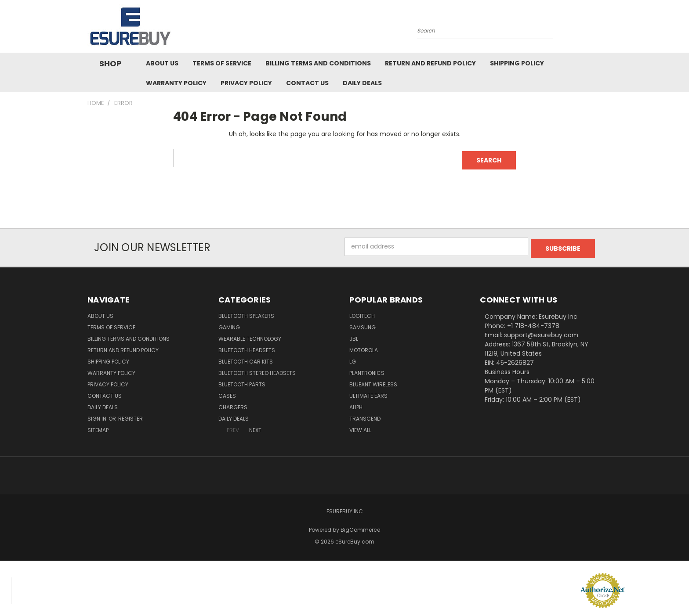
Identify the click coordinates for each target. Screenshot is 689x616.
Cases (227, 392)
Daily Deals (362, 83)
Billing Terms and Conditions (318, 63)
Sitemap (98, 426)
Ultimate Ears (368, 392)
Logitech (362, 312)
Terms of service (222, 63)
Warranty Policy (176, 83)
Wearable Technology (250, 335)
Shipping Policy (517, 63)
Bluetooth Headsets (247, 346)
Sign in (98, 415)
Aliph (356, 403)
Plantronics (367, 369)
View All (360, 426)
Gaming (229, 323)
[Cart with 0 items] (599, 29)
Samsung (363, 323)
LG (353, 358)
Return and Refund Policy (430, 63)
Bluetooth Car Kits (246, 358)
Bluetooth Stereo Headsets (257, 369)
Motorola (364, 346)
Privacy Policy (246, 83)
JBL (354, 335)
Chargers (233, 403)
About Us (162, 63)
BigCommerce (360, 526)
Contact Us (307, 83)
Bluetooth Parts (242, 380)
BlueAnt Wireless (373, 380)
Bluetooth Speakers (246, 312)
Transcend (365, 415)
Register (131, 415)
